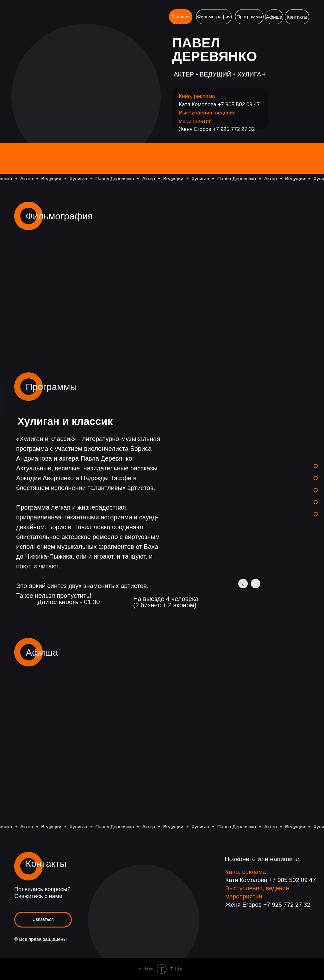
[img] (62, 745)
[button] (43, 920)
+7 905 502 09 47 (239, 104)
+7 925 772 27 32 (234, 129)
